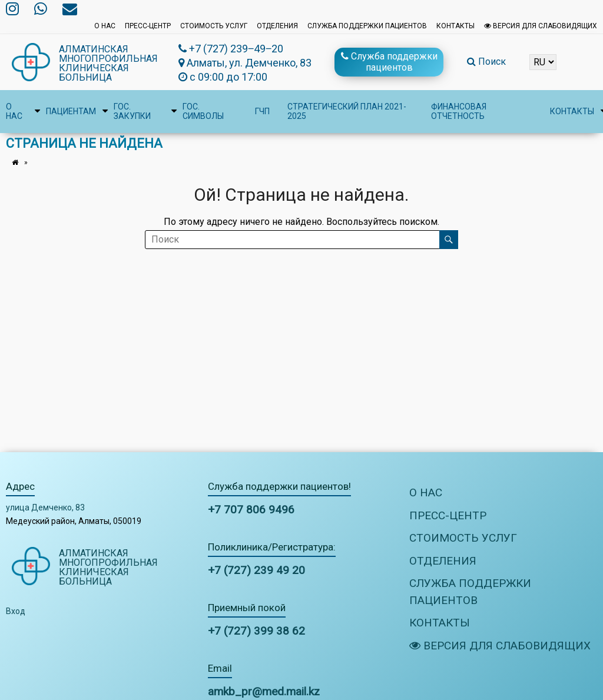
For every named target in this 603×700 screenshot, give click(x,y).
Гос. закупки (132, 112)
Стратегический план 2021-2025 (347, 112)
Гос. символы (203, 112)
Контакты (455, 26)
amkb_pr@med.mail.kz (264, 691)
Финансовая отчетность (459, 112)
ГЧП (262, 111)
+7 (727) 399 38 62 (256, 631)
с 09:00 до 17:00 (223, 77)
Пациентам (71, 111)
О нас (105, 26)
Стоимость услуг (214, 26)
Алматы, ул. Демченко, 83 (245, 63)
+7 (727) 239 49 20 (256, 570)
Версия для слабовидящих (541, 26)
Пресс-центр (148, 26)
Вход (16, 611)
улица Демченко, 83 (45, 507)
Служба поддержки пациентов (367, 26)
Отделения (277, 26)
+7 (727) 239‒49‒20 (231, 49)
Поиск (486, 62)
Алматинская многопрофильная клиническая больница (108, 63)
